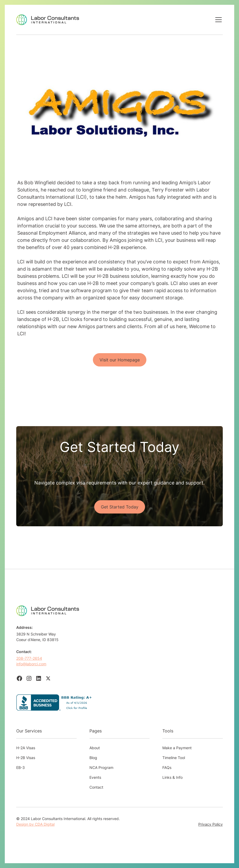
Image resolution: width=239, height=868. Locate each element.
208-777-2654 (29, 658)
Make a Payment (177, 748)
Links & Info (172, 777)
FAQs (167, 767)
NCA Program (101, 767)
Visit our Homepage (120, 360)
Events (95, 777)
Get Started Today (120, 507)
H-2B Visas (26, 758)
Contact (96, 787)
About (95, 748)
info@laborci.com (31, 664)
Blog (93, 758)
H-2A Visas (26, 748)
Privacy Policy (211, 824)
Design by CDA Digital (35, 824)
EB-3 (20, 767)
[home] (48, 20)
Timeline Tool (174, 758)
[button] (217, 20)
